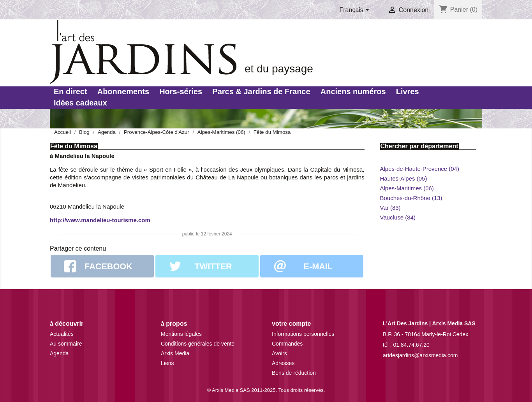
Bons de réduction (294, 373)
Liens (167, 363)
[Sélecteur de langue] (356, 11)
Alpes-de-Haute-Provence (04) (420, 169)
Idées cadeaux (80, 103)
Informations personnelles (303, 334)
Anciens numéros (353, 91)
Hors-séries (181, 91)
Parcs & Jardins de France (261, 91)
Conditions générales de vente (198, 344)
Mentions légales (181, 334)
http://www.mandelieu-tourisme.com (100, 220)
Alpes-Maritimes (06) (407, 188)
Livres (408, 91)
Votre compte (291, 324)
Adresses (283, 363)
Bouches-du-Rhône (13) (411, 198)
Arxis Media (175, 353)
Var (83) (390, 208)
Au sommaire (66, 344)
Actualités (62, 334)
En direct (70, 91)
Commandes (287, 344)
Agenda (59, 353)
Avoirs (279, 353)
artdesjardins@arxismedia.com (420, 355)
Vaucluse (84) (398, 217)
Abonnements (123, 91)
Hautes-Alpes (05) (404, 178)
